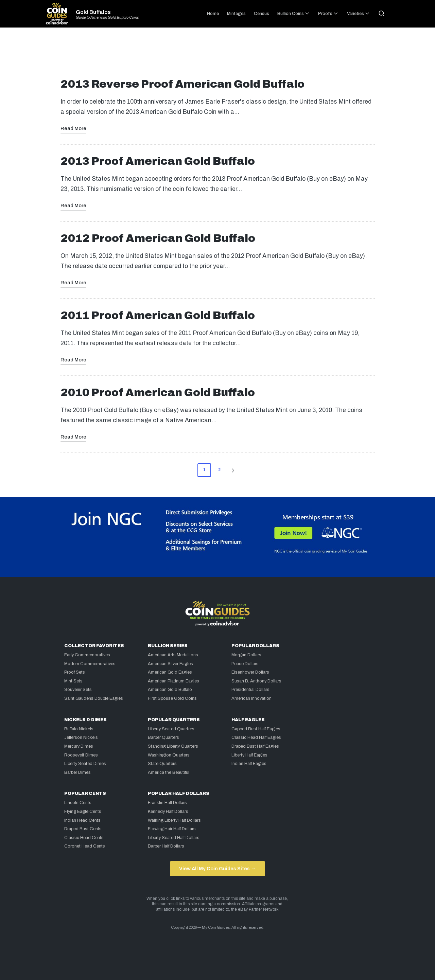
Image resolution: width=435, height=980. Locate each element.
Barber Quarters (163, 737)
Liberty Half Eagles (249, 755)
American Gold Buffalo (170, 690)
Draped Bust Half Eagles (255, 746)
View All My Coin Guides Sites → (217, 869)
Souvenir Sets (78, 690)
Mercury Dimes (79, 746)
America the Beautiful (169, 772)
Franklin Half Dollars (167, 803)
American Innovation (251, 698)
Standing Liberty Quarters (173, 746)
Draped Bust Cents (83, 829)
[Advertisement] (217, 56)
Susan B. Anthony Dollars (256, 681)
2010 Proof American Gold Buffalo (158, 393)
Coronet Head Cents (85, 846)
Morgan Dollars (246, 655)
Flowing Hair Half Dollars (172, 829)
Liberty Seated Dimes (85, 764)
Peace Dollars (245, 664)
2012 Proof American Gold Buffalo (158, 238)
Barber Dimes (77, 772)
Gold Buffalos (93, 12)
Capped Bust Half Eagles (256, 729)
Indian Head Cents (82, 820)
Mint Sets (73, 681)
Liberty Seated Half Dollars (174, 838)
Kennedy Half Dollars (168, 812)
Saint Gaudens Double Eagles (94, 698)
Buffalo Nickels (79, 729)
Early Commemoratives (87, 655)
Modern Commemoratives (90, 664)
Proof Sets (75, 672)
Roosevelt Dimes (81, 755)
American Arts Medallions (173, 655)
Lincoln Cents (78, 803)
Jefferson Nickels (81, 737)
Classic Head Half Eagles (256, 737)
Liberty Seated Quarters (171, 729)
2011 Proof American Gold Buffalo (158, 315)
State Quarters (162, 764)
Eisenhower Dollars (250, 672)
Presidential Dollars (250, 690)
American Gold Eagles (170, 672)
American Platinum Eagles (173, 681)
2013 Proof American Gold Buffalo (158, 161)
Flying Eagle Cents (83, 812)
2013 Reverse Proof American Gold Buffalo (182, 84)
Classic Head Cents (84, 838)
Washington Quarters (169, 755)
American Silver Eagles (170, 664)
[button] (234, 470)
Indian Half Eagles (249, 764)
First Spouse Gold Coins (172, 698)
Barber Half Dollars (166, 846)
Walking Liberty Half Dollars (174, 820)
